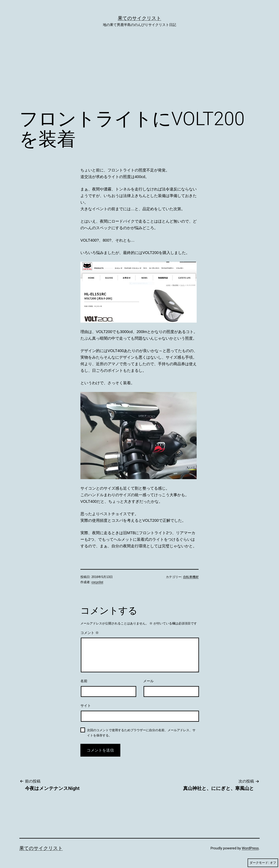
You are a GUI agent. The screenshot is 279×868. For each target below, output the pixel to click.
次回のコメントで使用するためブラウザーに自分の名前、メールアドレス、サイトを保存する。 (141, 733)
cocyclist (97, 582)
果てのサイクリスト (139, 18)
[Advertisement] (139, 74)
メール (148, 681)
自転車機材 (191, 577)
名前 (84, 681)
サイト (86, 706)
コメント (90, 633)
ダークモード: (263, 863)
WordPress (250, 848)
